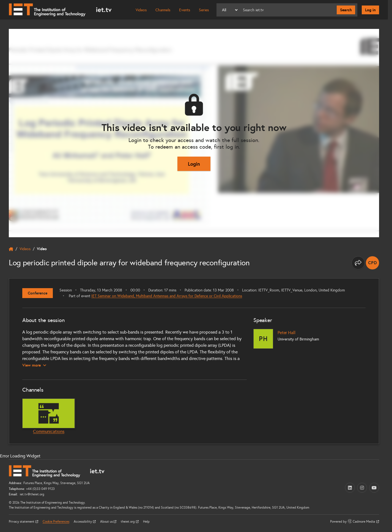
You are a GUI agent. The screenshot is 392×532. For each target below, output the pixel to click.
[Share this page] (358, 263)
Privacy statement (22, 522)
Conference (38, 293)
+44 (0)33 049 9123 (40, 489)
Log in (370, 10)
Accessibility (83, 522)
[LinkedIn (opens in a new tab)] (350, 488)
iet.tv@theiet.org (32, 494)
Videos (141, 10)
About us (107, 522)
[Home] (60, 10)
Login (194, 164)
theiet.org (128, 522)
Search (346, 10)
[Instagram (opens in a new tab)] (362, 488)
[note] (372, 263)
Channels (163, 10)
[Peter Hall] (263, 339)
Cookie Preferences (56, 522)
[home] (11, 249)
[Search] (288, 10)
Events (185, 10)
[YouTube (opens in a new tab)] (374, 488)
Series (204, 10)
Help (146, 522)
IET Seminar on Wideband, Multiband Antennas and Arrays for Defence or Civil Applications (167, 296)
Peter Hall (286, 333)
